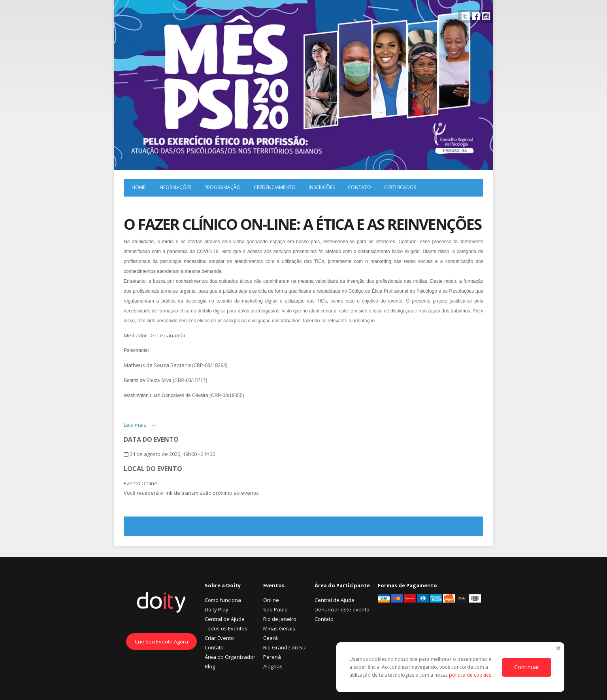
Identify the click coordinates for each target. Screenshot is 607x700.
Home (139, 187)
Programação (222, 187)
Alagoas (273, 666)
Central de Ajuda (225, 619)
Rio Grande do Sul (285, 647)
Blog (210, 666)
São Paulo (275, 609)
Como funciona (223, 600)
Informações (175, 187)
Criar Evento (219, 638)
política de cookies (471, 675)
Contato (359, 187)
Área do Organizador (230, 657)
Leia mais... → (140, 425)
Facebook (476, 16)
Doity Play (217, 609)
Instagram (486, 16)
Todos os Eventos (226, 628)
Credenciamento (275, 187)
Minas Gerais (279, 628)
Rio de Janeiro (280, 619)
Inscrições (322, 187)
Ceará (271, 638)
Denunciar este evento (342, 609)
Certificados (400, 187)
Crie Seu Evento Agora (161, 641)
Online (271, 600)
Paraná (272, 657)
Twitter (466, 16)
